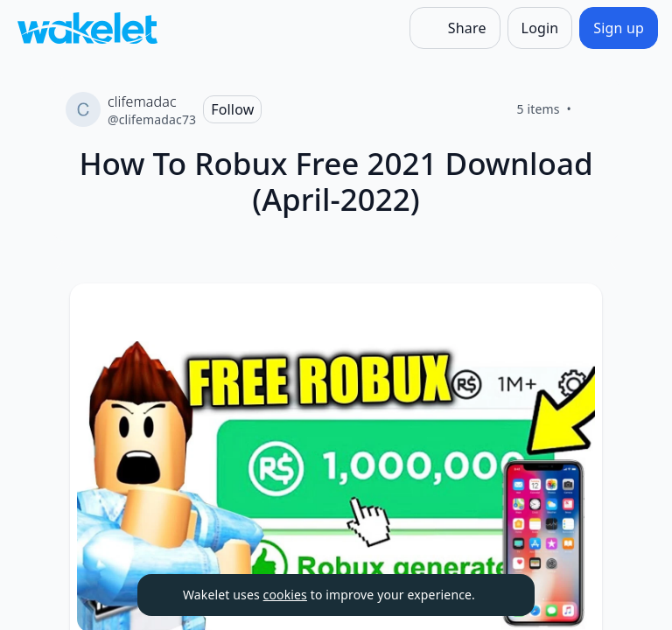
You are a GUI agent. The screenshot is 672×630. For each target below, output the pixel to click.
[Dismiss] (500, 595)
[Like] (592, 109)
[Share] (455, 28)
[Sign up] (619, 28)
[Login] (540, 28)
